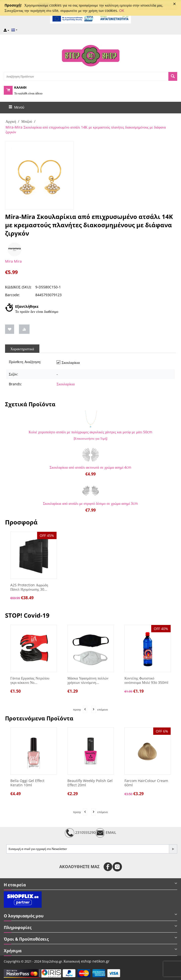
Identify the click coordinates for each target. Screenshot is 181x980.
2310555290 (80, 833)
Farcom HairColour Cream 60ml (146, 783)
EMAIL (106, 833)
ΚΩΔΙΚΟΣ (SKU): (18, 287)
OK (122, 10)
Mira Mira (13, 261)
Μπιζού (27, 121)
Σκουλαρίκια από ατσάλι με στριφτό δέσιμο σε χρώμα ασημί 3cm (91, 503)
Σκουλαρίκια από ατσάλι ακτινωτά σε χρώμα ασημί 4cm (91, 467)
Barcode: (12, 295)
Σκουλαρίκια (66, 384)
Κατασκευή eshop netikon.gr (87, 961)
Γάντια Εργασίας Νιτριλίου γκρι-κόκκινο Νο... (30, 681)
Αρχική (11, 121)
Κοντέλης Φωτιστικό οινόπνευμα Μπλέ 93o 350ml (146, 681)
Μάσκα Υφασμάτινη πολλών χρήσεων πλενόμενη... (88, 681)
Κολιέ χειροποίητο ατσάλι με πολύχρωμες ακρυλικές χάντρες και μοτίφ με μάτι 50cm (91, 432)
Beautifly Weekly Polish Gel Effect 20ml (90, 783)
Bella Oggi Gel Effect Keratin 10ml (27, 783)
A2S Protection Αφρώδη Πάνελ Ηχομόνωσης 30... (29, 587)
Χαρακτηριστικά (22, 349)
